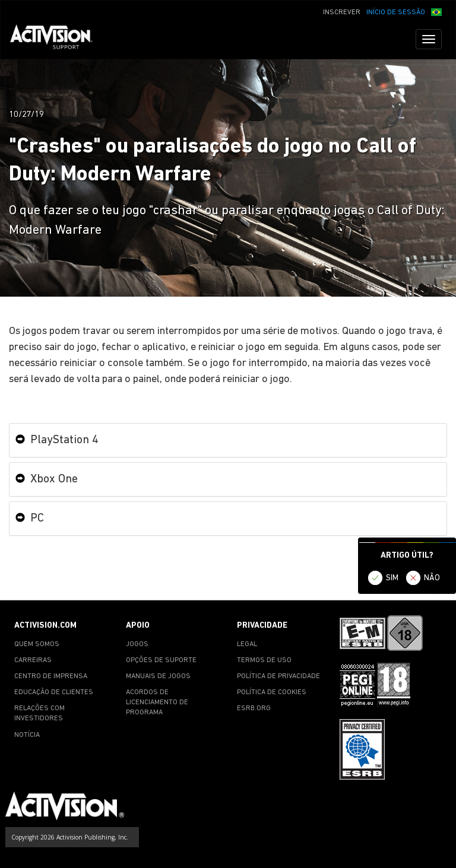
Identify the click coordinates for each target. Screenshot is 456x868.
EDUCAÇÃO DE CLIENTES (54, 692)
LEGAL (247, 644)
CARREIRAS (33, 660)
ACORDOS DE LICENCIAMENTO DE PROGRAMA (157, 702)
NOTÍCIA (27, 735)
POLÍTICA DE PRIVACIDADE (278, 676)
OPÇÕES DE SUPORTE (161, 660)
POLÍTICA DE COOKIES (272, 692)
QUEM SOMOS (37, 644)
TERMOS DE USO (264, 660)
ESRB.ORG (254, 708)
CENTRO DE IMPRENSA (51, 676)
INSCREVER (342, 12)
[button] (436, 11)
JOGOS (137, 644)
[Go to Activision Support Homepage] (57, 39)
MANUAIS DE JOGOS (158, 676)
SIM (392, 578)
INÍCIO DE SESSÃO (396, 12)
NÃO (432, 578)
